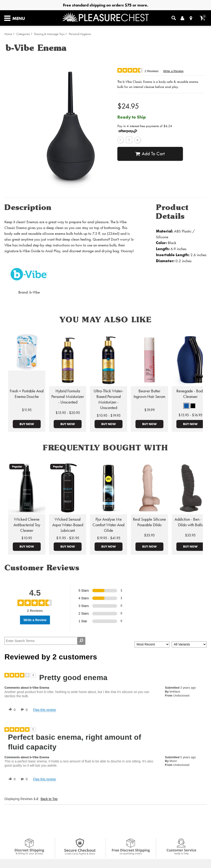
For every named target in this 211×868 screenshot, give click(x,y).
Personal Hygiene (80, 34)
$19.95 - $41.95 (109, 538)
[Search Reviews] (45, 641)
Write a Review (173, 71)
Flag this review (44, 710)
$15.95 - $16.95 (190, 415)
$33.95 (149, 535)
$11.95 (27, 410)
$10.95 (27, 538)
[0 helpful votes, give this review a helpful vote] (11, 710)
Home (8, 34)
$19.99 (150, 410)
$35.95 (190, 535)
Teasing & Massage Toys (49, 34)
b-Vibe (35, 292)
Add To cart (150, 154)
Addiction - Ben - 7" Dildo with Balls (190, 522)
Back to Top (49, 799)
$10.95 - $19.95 (109, 415)
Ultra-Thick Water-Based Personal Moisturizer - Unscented (109, 399)
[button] (186, 406)
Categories (23, 34)
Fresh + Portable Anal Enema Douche (27, 394)
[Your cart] (203, 18)
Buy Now (27, 424)
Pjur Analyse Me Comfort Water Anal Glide (109, 525)
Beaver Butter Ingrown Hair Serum (149, 394)
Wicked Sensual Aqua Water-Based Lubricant (68, 525)
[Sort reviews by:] (152, 644)
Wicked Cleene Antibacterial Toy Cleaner (27, 525)
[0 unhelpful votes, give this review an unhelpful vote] (23, 710)
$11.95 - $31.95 (68, 538)
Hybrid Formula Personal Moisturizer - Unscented (68, 397)
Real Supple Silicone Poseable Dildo (149, 522)
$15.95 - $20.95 (68, 413)
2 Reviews (152, 71)
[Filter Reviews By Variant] (189, 644)
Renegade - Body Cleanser (190, 394)
